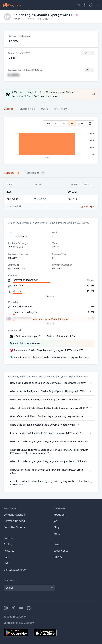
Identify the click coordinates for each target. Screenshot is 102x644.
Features (9, 551)
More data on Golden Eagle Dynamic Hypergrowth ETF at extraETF (49, 350)
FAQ (6, 557)
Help (7, 563)
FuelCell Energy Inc (23, 307)
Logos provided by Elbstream (19, 623)
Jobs (56, 521)
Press (57, 534)
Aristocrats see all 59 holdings (50, 319)
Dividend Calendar (15, 515)
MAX (81, 123)
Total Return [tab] (61, 109)
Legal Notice (61, 551)
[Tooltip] (18, 265)
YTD (48, 123)
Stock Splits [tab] (36, 173)
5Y (72, 123)
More (51, 296)
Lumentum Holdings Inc (25, 312)
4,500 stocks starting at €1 (45, 336)
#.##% (14, 75)
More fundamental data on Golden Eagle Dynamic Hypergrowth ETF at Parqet (53, 357)
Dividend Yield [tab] (27, 109)
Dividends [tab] (12, 173)
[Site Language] (78, 5)
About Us (59, 515)
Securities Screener (15, 527)
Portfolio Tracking (14, 521)
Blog (56, 527)
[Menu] (98, 5)
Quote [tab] (44, 109)
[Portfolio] (91, 5)
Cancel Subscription (16, 570)
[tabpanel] (51, 141)
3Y (64, 123)
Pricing (8, 544)
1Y (56, 123)
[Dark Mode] (85, 5)
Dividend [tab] (8, 109)
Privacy (58, 557)
